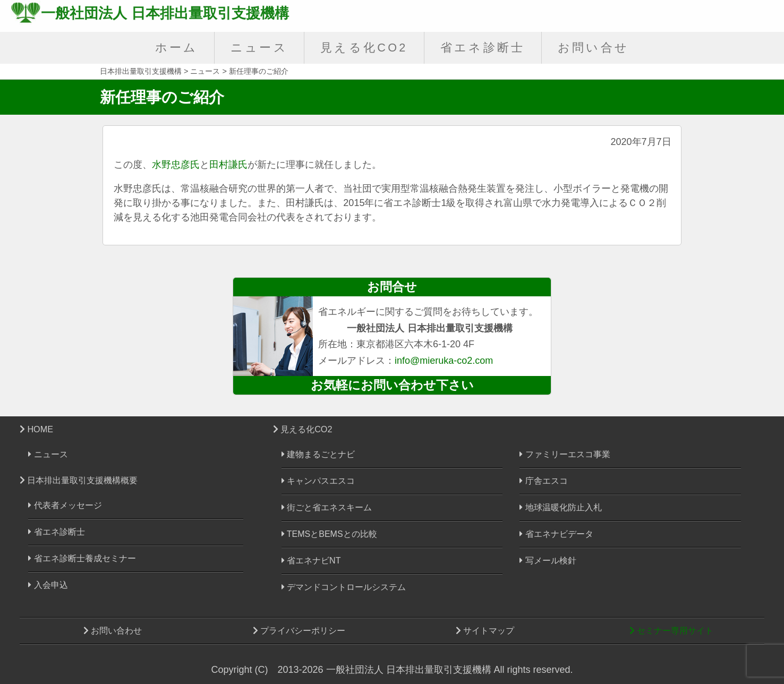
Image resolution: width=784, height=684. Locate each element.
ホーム (177, 48)
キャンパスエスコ (318, 481)
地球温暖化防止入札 (560, 507)
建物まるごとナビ (318, 454)
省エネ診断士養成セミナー (82, 558)
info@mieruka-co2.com (444, 361)
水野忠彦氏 (176, 165)
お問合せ (392, 287)
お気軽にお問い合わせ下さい (392, 385)
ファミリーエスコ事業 (565, 454)
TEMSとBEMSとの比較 (329, 534)
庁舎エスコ (543, 481)
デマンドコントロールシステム (344, 587)
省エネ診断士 (483, 48)
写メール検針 (548, 561)
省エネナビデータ (556, 534)
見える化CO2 (364, 48)
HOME (36, 429)
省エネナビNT (311, 561)
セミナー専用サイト (671, 631)
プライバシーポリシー (299, 631)
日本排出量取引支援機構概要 (79, 480)
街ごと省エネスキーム (327, 507)
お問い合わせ (113, 631)
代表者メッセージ (65, 505)
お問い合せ (594, 48)
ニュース (259, 48)
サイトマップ (485, 631)
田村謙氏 (228, 165)
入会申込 (48, 585)
